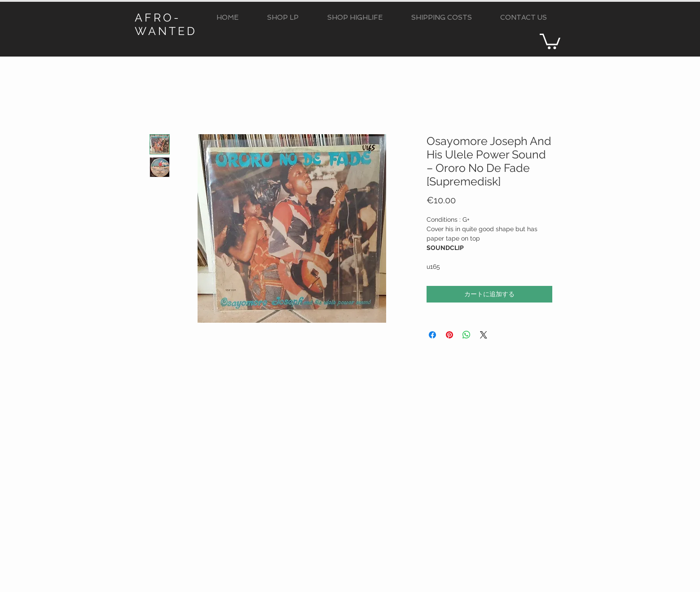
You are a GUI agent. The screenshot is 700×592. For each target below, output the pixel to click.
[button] (283, 18)
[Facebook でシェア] (432, 335)
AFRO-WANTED (166, 24)
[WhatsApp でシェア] (467, 335)
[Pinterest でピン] (449, 335)
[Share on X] (484, 335)
